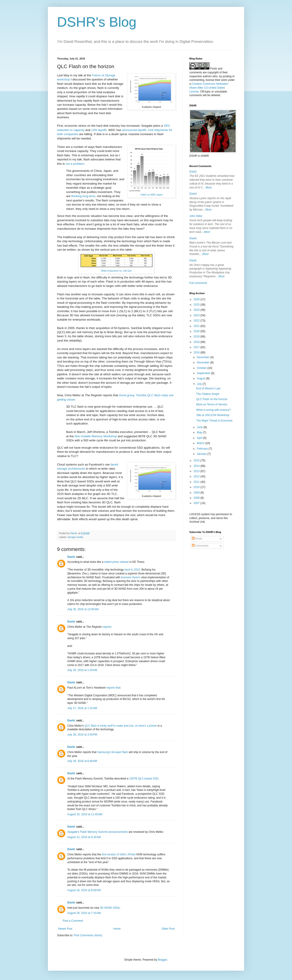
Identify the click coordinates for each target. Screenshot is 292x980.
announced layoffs (134, 130)
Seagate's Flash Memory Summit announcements (98, 832)
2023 (197, 315)
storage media (75, 537)
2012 (197, 476)
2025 (197, 305)
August (202, 378)
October (202, 368)
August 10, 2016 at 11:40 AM (85, 814)
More (209, 188)
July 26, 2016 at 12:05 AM (83, 609)
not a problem (75, 164)
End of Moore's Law (208, 388)
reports (107, 627)
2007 (197, 503)
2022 (197, 321)
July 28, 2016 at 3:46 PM (82, 735)
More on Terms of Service (212, 404)
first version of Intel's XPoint (119, 854)
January (202, 454)
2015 (197, 460)
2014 (197, 466)
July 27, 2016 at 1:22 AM (82, 708)
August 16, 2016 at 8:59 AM (84, 890)
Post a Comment (73, 921)
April (200, 438)
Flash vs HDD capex (151, 195)
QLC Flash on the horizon (212, 399)
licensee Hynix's (131, 577)
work (224, 80)
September (204, 373)
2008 (197, 498)
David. (71, 557)
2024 (197, 310)
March (201, 443)
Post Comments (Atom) (88, 935)
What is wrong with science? (213, 410)
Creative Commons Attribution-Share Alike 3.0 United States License (209, 88)
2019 (197, 337)
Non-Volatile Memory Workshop (96, 436)
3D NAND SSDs (110, 908)
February (203, 449)
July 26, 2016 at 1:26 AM (82, 670)
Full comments (198, 283)
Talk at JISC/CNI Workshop (213, 415)
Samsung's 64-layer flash (112, 752)
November (204, 363)
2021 (197, 326)
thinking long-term (83, 196)
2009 (197, 493)
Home (117, 929)
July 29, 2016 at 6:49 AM (82, 761)
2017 (197, 347)
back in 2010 (132, 570)
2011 (197, 482)
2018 (197, 342)
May (200, 432)
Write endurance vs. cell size (116, 271)
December (204, 357)
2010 (197, 487)
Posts (197, 539)
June (200, 427)
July (200, 384)
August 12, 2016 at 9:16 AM (84, 837)
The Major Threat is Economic (214, 421)
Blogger (162, 960)
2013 (197, 471)
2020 (197, 331)
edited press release (116, 562)
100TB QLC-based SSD (144, 779)
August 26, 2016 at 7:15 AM (84, 913)
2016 (197, 352)
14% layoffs (99, 130)
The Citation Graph (208, 394)
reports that (113, 688)
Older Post (168, 929)
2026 (197, 299)
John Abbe (196, 216)
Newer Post (65, 929)
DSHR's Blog (97, 22)
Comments (200, 546)
